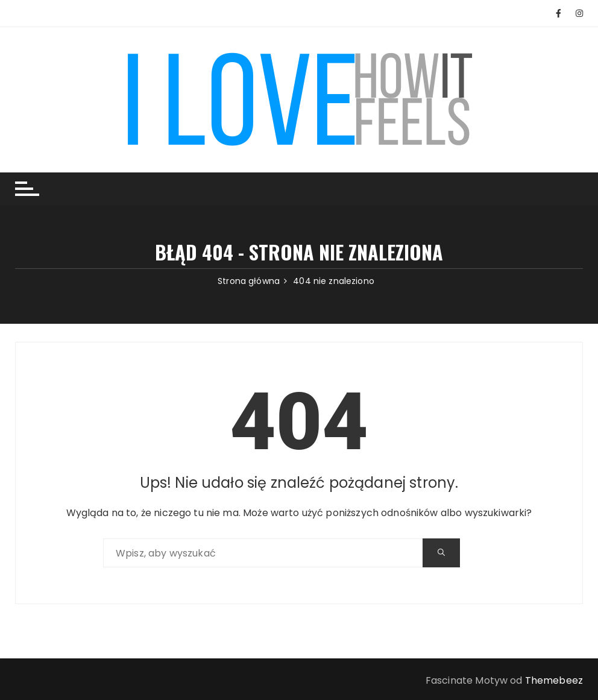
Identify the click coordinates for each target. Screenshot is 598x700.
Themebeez (554, 680)
